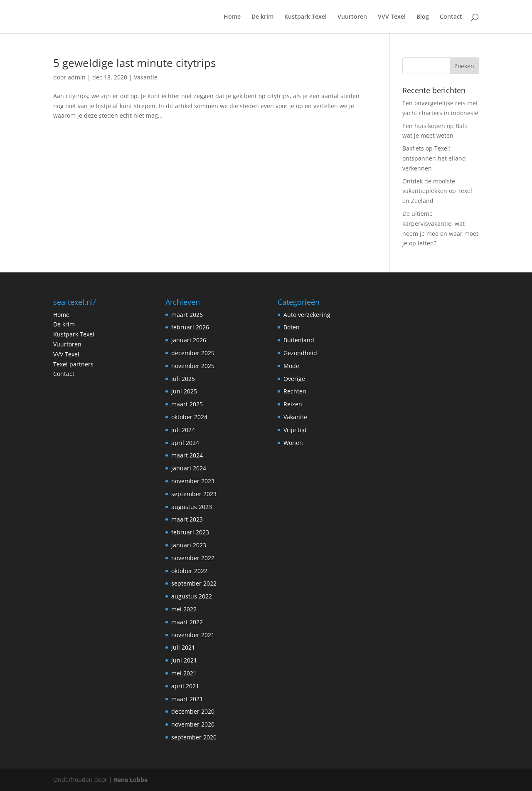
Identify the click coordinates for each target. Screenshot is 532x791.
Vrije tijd (295, 430)
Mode (291, 366)
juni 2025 (184, 391)
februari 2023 (190, 532)
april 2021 (185, 686)
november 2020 (193, 724)
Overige (294, 379)
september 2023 (194, 494)
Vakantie (146, 77)
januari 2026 (189, 340)
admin (77, 77)
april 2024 (185, 443)
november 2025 (193, 366)
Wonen (293, 443)
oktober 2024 (189, 417)
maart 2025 (187, 404)
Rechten (295, 391)
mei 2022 (184, 609)
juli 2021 (183, 647)
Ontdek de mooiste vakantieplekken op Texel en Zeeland (437, 191)
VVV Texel (392, 17)
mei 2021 (184, 673)
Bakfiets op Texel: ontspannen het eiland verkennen (434, 158)
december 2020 (193, 711)
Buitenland (299, 340)
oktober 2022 (189, 571)
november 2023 (193, 481)
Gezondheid (300, 353)
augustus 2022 (192, 596)
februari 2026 (190, 327)
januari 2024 (189, 468)
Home (232, 17)
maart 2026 (187, 315)
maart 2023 (187, 519)
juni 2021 (184, 660)
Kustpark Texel (305, 17)
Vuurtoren (352, 17)
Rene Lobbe (131, 780)
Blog (423, 17)
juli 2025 (183, 379)
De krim (262, 17)
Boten (292, 327)
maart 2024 (187, 455)
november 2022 (193, 558)
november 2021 (193, 635)
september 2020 (194, 737)
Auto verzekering (307, 315)
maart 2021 (187, 699)
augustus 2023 (192, 507)
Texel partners (73, 364)
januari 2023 (189, 545)
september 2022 (194, 583)
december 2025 (193, 353)
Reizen (293, 404)
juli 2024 (183, 430)
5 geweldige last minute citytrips (134, 63)
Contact (451, 17)
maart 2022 (187, 622)
